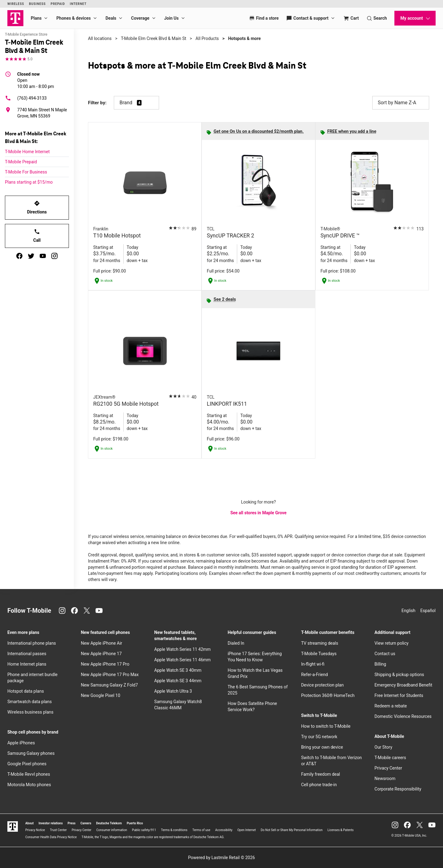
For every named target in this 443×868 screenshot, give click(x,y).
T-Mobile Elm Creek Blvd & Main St (154, 38)
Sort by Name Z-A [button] (401, 103)
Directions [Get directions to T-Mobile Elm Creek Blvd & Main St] (37, 207)
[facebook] (19, 256)
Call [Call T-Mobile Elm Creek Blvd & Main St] (37, 236)
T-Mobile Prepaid (21, 162)
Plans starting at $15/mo (29, 182)
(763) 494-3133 (26, 98)
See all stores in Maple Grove (259, 513)
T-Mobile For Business (26, 172)
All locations (100, 38)
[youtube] (43, 256)
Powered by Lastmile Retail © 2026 (221, 858)
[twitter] (31, 256)
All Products (207, 38)
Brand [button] (126, 103)
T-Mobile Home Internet (27, 152)
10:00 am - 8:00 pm (36, 80)
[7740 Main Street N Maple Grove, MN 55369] (37, 113)
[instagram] (54, 256)
